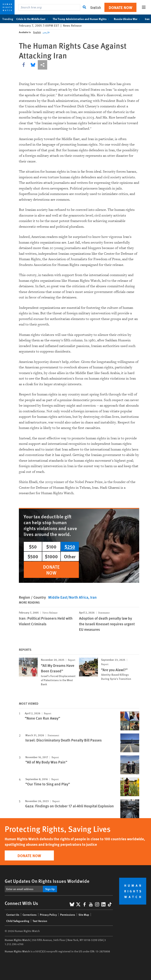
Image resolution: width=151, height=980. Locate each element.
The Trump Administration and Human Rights (82, 19)
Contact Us (13, 915)
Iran (93, 597)
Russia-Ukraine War (128, 19)
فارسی (46, 32)
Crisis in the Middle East (33, 19)
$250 (70, 547)
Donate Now (121, 7)
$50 (33, 547)
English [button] (96, 7)
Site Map (84, 915)
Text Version (40, 921)
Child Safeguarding (18, 921)
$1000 (51, 556)
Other (70, 556)
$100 (51, 547)
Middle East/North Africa (68, 597)
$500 (33, 556)
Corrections (30, 915)
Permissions (68, 915)
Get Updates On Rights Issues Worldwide (47, 881)
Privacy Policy (48, 915)
